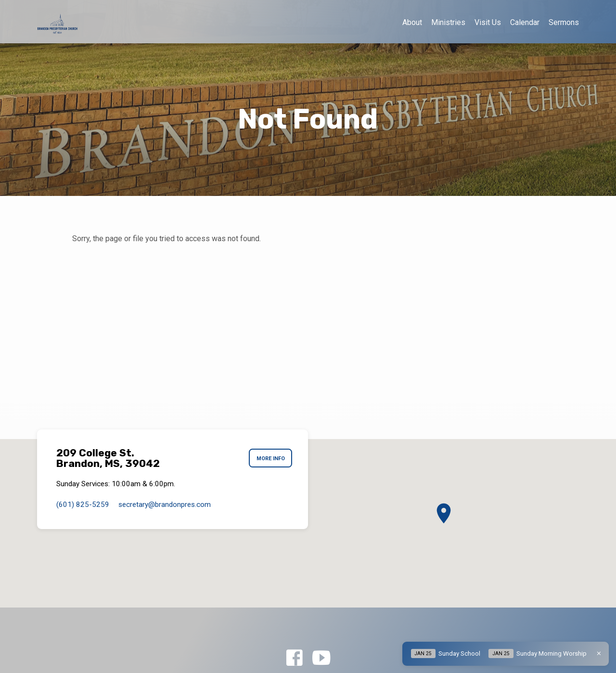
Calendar (525, 22)
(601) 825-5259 (83, 505)
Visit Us (488, 22)
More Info (269, 458)
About (412, 22)
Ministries (448, 22)
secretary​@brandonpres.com (165, 505)
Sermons (564, 22)
